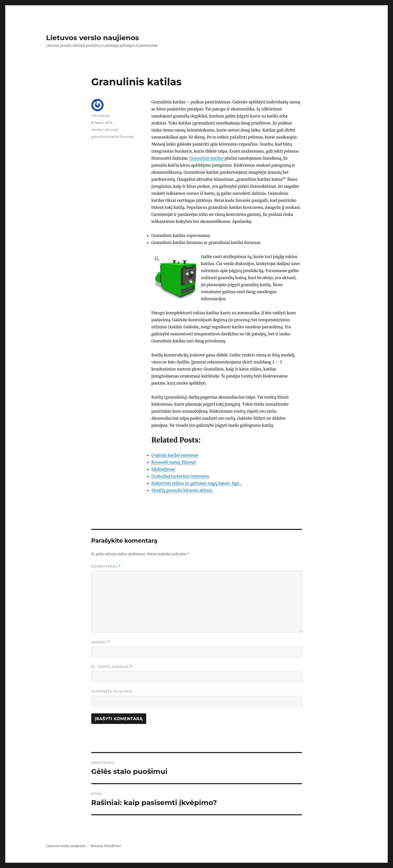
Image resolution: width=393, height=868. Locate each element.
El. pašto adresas (112, 667)
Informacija (101, 115)
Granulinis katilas (206, 158)
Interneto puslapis (112, 691)
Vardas (101, 642)
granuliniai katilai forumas (112, 137)
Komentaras (106, 566)
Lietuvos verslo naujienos (93, 38)
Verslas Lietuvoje (105, 130)
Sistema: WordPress (106, 846)
